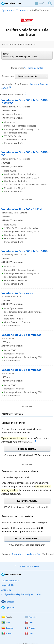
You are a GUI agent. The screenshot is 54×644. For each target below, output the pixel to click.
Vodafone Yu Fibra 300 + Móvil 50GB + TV (26, 154)
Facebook (8, 602)
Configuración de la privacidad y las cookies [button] (21, 594)
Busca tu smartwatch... (27, 539)
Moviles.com (11, 3)
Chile (29, 623)
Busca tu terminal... (27, 501)
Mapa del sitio (8, 585)
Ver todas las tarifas (34, 68)
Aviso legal (6, 590)
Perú (29, 634)
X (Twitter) (8, 608)
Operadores (7, 10)
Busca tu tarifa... (27, 449)
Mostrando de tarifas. (25, 86)
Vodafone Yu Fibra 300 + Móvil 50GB (24, 251)
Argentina (31, 617)
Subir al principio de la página (27, 566)
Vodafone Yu (23, 10)
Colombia (7, 628)
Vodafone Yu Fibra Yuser (17, 293)
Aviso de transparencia (13, 94)
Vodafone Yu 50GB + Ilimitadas (21, 335)
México (6, 634)
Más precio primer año (32, 76)
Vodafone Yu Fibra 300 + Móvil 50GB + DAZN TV (26, 102)
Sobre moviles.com (10, 581)
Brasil (6, 623)
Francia (30, 628)
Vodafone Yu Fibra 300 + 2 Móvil (22, 209)
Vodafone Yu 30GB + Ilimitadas (21, 370)
